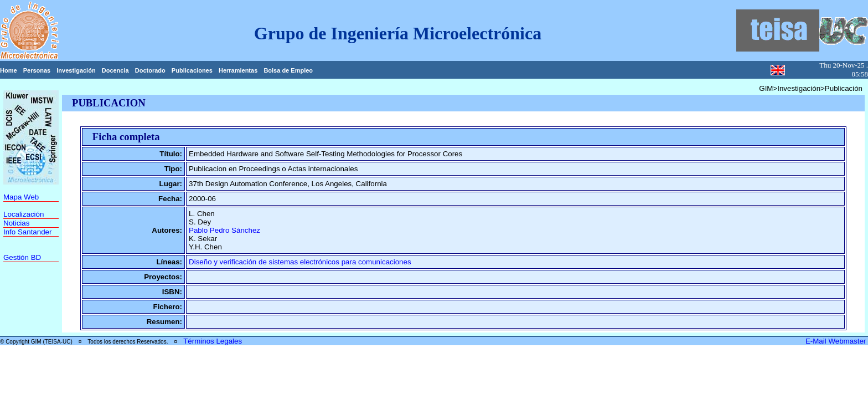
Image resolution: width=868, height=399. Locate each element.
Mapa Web (21, 197)
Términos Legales (213, 341)
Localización (24, 214)
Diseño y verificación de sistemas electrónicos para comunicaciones (300, 262)
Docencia (115, 70)
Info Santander (27, 232)
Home (9, 70)
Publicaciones (192, 70)
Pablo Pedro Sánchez (224, 230)
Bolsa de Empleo (288, 70)
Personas (37, 70)
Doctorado (150, 70)
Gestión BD (22, 257)
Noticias (16, 223)
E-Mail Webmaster (837, 341)
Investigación (76, 70)
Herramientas (238, 70)
